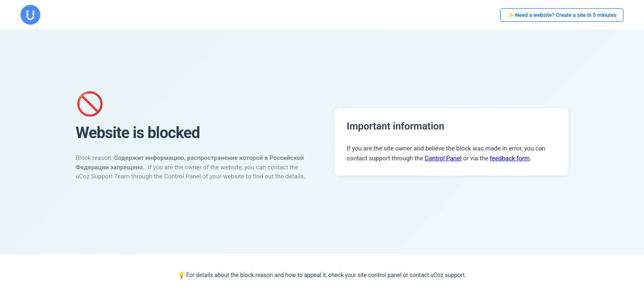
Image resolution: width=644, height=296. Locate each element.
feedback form (509, 158)
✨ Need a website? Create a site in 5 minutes (562, 15)
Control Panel (443, 158)
